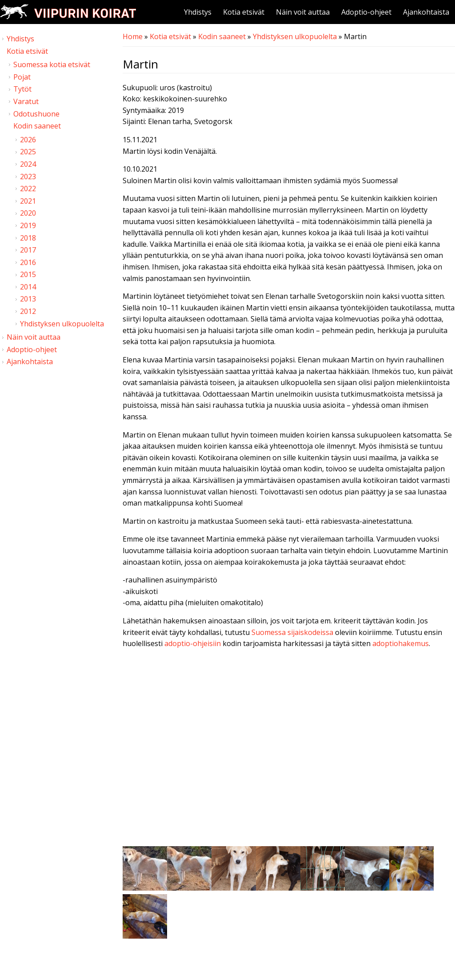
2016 (28, 262)
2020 (28, 213)
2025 (28, 152)
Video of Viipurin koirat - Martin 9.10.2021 (289, 750)
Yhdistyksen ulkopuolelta (295, 36)
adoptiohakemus (401, 643)
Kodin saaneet (222, 36)
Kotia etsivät (244, 12)
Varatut (26, 101)
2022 (28, 189)
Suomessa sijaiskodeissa (292, 632)
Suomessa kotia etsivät (52, 64)
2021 (28, 201)
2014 (28, 287)
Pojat (22, 77)
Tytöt (22, 89)
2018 (28, 238)
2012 (28, 311)
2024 (28, 164)
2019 (28, 225)
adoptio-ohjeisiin (193, 643)
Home (133, 36)
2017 (28, 250)
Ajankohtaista (426, 12)
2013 (28, 299)
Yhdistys (198, 12)
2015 (28, 274)
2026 (28, 140)
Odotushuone (36, 114)
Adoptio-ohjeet (366, 12)
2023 (28, 177)
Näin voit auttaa (303, 12)
